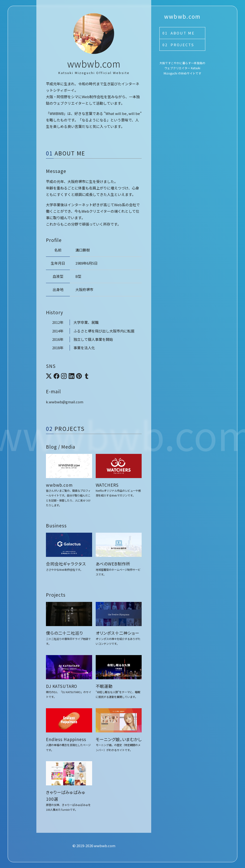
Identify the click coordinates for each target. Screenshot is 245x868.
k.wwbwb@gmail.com (65, 402)
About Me (183, 33)
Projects (182, 45)
